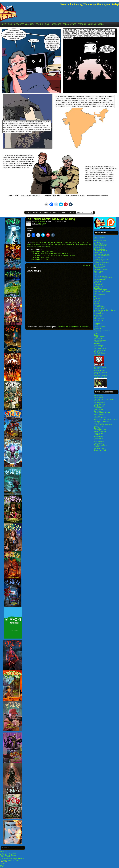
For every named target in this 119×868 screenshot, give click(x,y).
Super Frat (4, 852)
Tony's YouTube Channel (8, 853)
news (82, 243)
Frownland (97, 281)
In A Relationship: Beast (40, 257)
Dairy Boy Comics (100, 266)
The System (98, 352)
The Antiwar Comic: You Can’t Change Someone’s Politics (53, 255)
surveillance (68, 244)
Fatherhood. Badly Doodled (103, 278)
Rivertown (97, 435)
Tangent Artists (99, 345)
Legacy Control (99, 308)
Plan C (96, 325)
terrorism (76, 244)
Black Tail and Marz (100, 246)
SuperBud (97, 344)
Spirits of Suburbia (100, 340)
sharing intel (36, 244)
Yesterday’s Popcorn (101, 376)
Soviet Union (50, 244)
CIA (37, 243)
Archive (40, 24)
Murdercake (98, 315)
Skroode (97, 335)
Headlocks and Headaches (103, 413)
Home (4, 24)
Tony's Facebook (6, 857)
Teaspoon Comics (100, 347)
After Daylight (98, 398)
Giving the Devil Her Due (102, 291)
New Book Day (99, 426)
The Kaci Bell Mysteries (101, 421)
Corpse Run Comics (100, 261)
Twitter (2, 864)
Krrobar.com (98, 305)
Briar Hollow (98, 401)
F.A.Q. (48, 24)
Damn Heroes (98, 268)
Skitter (96, 333)
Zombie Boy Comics (100, 377)
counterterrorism (56, 243)
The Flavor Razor (100, 280)
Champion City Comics (101, 254)
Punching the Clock (100, 430)
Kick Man (97, 303)
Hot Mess (97, 416)
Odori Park (97, 428)
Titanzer (97, 447)
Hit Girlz (97, 297)
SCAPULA (97, 332)
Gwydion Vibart (67, 243)
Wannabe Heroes (100, 448)
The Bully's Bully (99, 403)
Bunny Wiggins (99, 247)
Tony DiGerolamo (40, 221)
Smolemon (97, 440)
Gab (2, 867)
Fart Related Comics (101, 276)
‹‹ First (28, 212)
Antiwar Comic (41, 223)
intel (79, 243)
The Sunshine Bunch (101, 445)
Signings (92, 24)
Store (73, 24)
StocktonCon (98, 342)
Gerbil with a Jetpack (101, 290)
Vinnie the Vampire (100, 367)
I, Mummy (97, 298)
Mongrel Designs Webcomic (103, 425)
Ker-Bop (97, 302)
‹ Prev (36, 212)
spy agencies (59, 244)
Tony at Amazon (19, 858)
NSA (86, 243)
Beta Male (97, 242)
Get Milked (97, 411)
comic (41, 243)
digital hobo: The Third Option (43, 259)
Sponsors (56, 24)
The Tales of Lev (99, 354)
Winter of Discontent (100, 372)
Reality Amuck (99, 433)
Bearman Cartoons (100, 241)
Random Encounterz (101, 431)
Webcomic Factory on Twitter (10, 860)
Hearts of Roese (99, 415)
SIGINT (43, 244)
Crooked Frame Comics (102, 263)
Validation (97, 355)
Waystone (97, 369)
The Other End (99, 320)
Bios (10, 24)
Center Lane (98, 252)
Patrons (82, 24)
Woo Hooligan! (99, 374)
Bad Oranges (98, 239)
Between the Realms (101, 244)
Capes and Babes (100, 249)
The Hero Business (100, 295)
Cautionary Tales (99, 404)
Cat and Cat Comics (100, 251)
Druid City (97, 275)
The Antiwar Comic (85, 244)
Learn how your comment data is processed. (73, 327)
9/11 (33, 243)
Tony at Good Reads (7, 858)
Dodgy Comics (99, 271)
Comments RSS (87, 266)
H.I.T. (96, 293)
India (75, 243)
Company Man (99, 258)
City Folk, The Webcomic (102, 256)
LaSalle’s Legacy (99, 307)
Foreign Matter (99, 409)
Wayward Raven (99, 371)
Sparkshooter (98, 338)
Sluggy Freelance (100, 337)
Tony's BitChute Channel (8, 855)
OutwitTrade (98, 323)
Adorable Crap (99, 396)
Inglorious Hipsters (100, 418)
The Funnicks (98, 283)
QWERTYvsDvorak (100, 327)
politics (29, 244)
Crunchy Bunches (100, 264)
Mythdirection (98, 317)
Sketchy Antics (99, 438)
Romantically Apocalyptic (102, 330)
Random (56, 212)
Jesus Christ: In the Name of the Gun (106, 420)
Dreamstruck (98, 408)
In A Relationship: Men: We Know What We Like (50, 253)
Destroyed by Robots (101, 269)
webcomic (47, 246)
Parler (2, 865)
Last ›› (71, 212)
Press (66, 24)
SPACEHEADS (99, 442)
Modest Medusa (99, 314)
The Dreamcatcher (100, 350)
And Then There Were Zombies (104, 399)
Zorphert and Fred (100, 450)
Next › (64, 212)
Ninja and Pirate (99, 319)
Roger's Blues (98, 437)
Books (101, 24)
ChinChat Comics (100, 406)
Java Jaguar (98, 300)
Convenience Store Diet (102, 259)
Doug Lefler (98, 273)
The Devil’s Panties (100, 349)
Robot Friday (98, 328)
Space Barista (98, 443)
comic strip (47, 243)
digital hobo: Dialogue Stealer (43, 252)
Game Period (98, 288)
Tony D (42, 225)
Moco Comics (98, 423)
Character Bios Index (24, 24)
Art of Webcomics (100, 237)
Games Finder (99, 286)
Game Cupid (98, 285)
